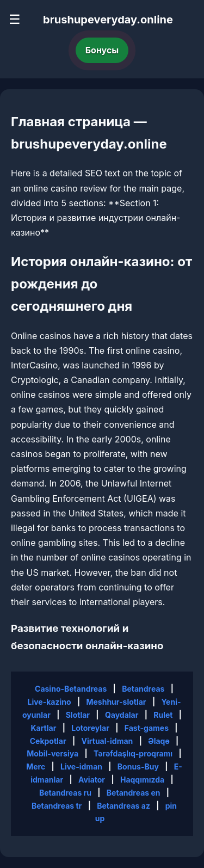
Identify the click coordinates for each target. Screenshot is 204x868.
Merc (36, 767)
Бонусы (102, 50)
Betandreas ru (65, 793)
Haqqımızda (142, 780)
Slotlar (78, 715)
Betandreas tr (57, 806)
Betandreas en (134, 793)
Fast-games (147, 728)
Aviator (92, 780)
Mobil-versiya (52, 753)
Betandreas (143, 689)
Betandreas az (123, 806)
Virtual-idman (107, 741)
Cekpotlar (48, 741)
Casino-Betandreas (71, 689)
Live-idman (81, 767)
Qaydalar (122, 715)
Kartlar (43, 728)
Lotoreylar (90, 728)
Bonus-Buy (138, 767)
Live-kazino (49, 702)
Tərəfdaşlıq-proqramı (133, 753)
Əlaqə (159, 741)
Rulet (163, 715)
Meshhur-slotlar (116, 702)
